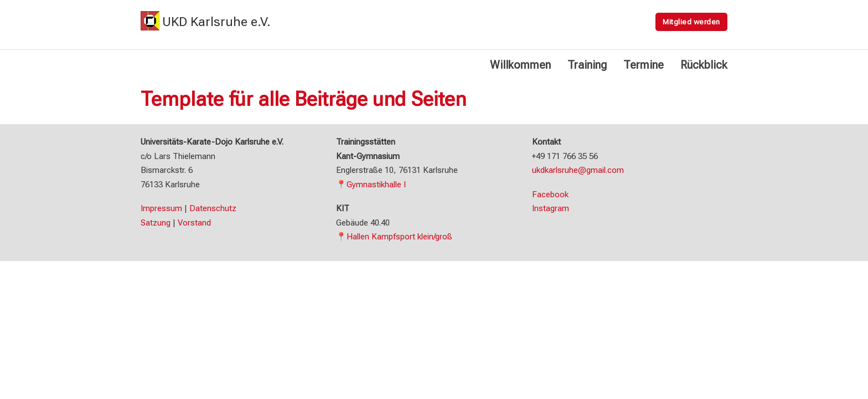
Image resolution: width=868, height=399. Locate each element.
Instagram (551, 208)
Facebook (550, 195)
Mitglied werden (691, 22)
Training (587, 65)
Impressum (161, 208)
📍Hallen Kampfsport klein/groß (394, 237)
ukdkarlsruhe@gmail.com (578, 170)
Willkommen (520, 65)
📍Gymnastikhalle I (371, 185)
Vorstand (194, 223)
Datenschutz (213, 208)
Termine (644, 65)
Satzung (156, 223)
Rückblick (704, 65)
